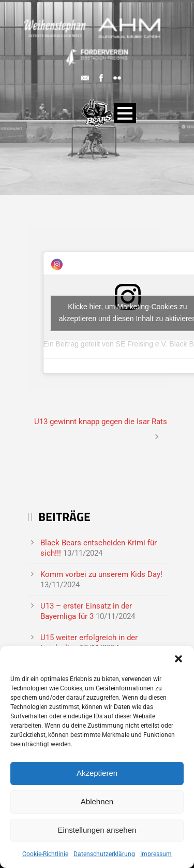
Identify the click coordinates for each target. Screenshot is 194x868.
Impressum (156, 854)
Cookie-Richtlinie (45, 854)
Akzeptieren (97, 773)
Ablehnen (97, 801)
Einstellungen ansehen (97, 830)
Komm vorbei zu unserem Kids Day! (101, 574)
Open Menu (125, 113)
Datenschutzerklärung (104, 854)
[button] (178, 659)
